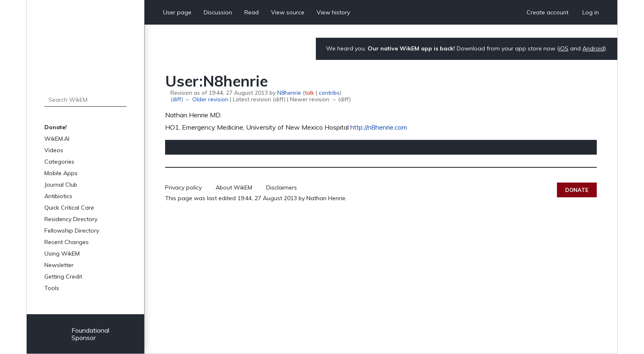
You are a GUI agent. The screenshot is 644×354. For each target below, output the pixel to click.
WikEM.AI (57, 139)
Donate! (56, 127)
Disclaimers (282, 187)
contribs (329, 92)
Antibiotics (58, 196)
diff (177, 99)
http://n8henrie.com (379, 127)
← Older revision (206, 99)
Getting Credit (63, 276)
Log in (591, 12)
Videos (54, 150)
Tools (52, 288)
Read (252, 12)
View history (333, 12)
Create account (547, 12)
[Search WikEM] (85, 100)
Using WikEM (62, 254)
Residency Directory (71, 219)
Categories (59, 162)
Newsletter (59, 265)
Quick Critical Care (69, 208)
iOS (564, 48)
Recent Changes (67, 242)
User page (177, 12)
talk (309, 92)
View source (288, 12)
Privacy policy (183, 187)
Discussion (218, 12)
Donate (577, 190)
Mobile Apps (61, 173)
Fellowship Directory (72, 231)
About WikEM (234, 187)
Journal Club (61, 185)
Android (593, 48)
